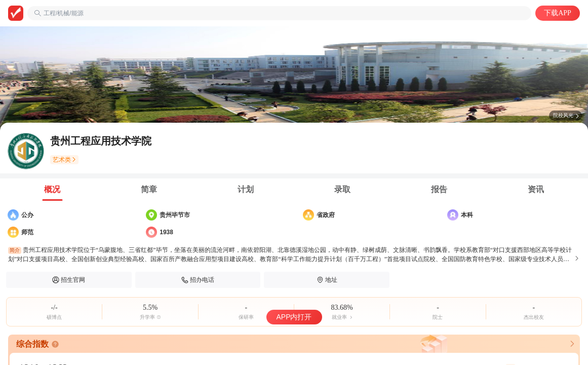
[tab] (52, 190)
